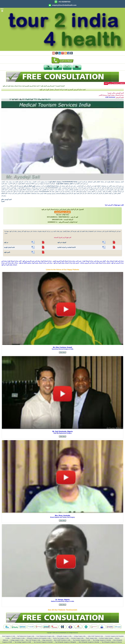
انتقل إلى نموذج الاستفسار (62, 212)
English (122, 83)
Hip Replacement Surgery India (26, 636)
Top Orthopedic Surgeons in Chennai (112, 642)
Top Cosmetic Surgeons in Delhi (82, 640)
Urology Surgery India (80, 636)
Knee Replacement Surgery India (45, 636)
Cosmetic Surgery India (77, 638)
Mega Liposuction (47, 640)
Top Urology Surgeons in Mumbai (102, 640)
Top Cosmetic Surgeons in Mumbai (43, 642)
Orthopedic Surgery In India (64, 636)
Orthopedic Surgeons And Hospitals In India (39, 638)
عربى (110, 83)
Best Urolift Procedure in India (62, 640)
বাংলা (106, 83)
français (116, 83)
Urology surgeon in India (17, 640)
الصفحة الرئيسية (60, 86)
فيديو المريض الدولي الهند (47, 86)
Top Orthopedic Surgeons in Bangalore (66, 642)
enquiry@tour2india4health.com (64, 5)
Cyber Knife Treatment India (95, 636)
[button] (62, 352)
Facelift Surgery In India (18, 638)
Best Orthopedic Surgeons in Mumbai (89, 642)
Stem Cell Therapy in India (33, 640)
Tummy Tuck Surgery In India (61, 638)
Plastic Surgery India (91, 638)
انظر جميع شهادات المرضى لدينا (114, 205)
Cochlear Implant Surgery (106, 638)
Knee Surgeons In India (9, 636)
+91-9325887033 (64, 2)
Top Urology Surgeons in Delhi (23, 642)
